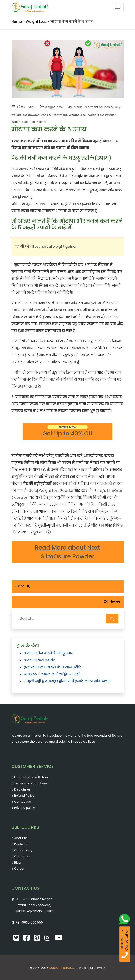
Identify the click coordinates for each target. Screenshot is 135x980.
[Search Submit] (112, 619)
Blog (17, 863)
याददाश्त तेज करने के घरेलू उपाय (49, 654)
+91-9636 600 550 (29, 923)
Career (19, 869)
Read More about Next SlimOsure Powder (67, 552)
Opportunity (23, 850)
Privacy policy (25, 808)
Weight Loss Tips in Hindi (29, 122)
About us (21, 838)
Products (21, 844)
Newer (115, 602)
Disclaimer (22, 790)
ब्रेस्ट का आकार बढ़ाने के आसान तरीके (53, 667)
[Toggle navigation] (118, 7)
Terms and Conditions (31, 784)
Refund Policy (24, 796)
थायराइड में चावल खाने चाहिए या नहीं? (52, 674)
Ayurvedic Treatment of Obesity (91, 107)
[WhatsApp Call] (126, 920)
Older (19, 586)
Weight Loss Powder (102, 115)
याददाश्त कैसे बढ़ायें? (39, 660)
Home (17, 22)
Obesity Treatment (54, 115)
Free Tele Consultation (31, 777)
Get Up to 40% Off (67, 431)
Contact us (22, 802)
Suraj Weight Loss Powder (51, 491)
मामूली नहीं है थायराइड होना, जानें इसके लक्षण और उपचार (67, 681)
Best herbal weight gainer (54, 247)
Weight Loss (36, 22)
